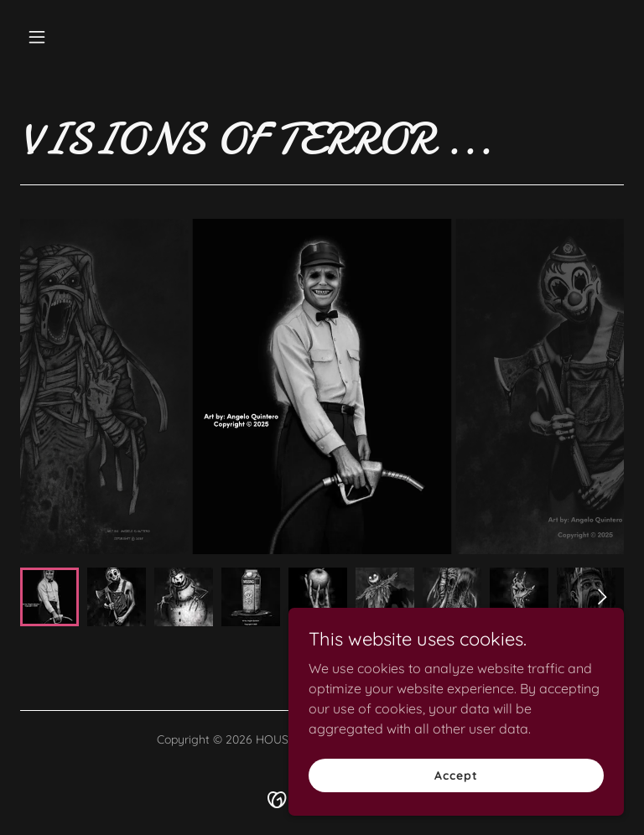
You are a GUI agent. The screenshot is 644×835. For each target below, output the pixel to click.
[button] (65, 37)
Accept (456, 775)
